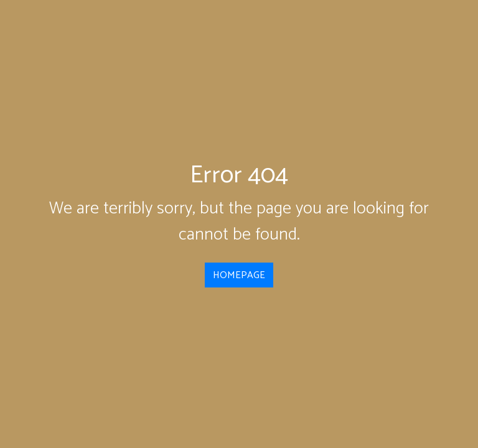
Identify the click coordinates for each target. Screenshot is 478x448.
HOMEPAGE (239, 275)
